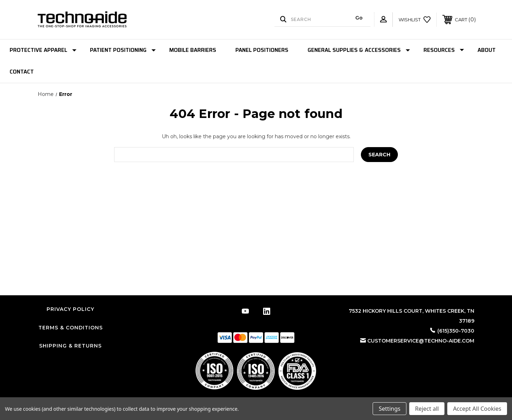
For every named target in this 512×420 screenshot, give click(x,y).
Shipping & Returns (70, 346)
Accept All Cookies (477, 409)
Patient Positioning (123, 50)
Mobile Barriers (193, 50)
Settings (390, 409)
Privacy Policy (70, 309)
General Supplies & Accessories (359, 50)
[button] (256, 371)
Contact (22, 72)
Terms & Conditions (71, 328)
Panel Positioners (262, 50)
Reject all (427, 409)
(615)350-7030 (456, 331)
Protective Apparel (43, 50)
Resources (444, 50)
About (487, 50)
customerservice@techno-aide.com (421, 341)
